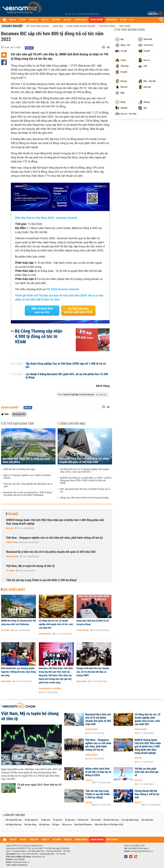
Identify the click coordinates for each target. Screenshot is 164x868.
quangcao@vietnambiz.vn (142, 851)
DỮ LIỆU (123, 20)
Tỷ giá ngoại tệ (31, 820)
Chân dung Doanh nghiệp (81, 26)
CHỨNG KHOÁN (81, 20)
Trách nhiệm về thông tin (17, 865)
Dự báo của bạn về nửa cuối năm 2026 (78, 310)
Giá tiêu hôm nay (111, 820)
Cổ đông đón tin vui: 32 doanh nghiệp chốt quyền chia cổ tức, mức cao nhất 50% (85, 471)
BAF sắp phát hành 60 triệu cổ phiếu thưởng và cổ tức (85, 490)
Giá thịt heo (44, 825)
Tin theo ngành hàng (130, 30)
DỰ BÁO (23, 20)
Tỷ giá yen (58, 820)
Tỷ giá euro (70, 820)
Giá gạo (56, 825)
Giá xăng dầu (147, 820)
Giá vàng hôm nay (14, 820)
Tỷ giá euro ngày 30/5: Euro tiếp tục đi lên (39, 786)
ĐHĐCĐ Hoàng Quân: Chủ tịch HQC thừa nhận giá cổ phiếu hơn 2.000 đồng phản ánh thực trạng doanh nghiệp (55, 522)
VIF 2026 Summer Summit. (63, 289)
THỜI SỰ (13, 20)
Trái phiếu (125, 26)
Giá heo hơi (83, 820)
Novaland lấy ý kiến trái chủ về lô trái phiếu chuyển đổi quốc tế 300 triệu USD (84, 460)
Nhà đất (10, 528)
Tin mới (13, 514)
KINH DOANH (112, 20)
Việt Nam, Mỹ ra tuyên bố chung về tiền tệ (30, 566)
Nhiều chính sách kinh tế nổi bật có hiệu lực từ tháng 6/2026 (98, 772)
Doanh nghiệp (13, 26)
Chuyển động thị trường (50, 689)
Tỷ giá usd (45, 820)
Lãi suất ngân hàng (130, 820)
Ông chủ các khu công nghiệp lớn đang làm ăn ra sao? (28, 485)
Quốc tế (138, 803)
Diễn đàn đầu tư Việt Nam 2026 (109, 825)
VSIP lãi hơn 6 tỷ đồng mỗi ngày (19, 469)
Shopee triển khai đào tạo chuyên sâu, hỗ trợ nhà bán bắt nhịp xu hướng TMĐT (93, 672)
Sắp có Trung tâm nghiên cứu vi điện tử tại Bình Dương (27, 477)
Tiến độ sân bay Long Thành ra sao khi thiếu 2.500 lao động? (42, 580)
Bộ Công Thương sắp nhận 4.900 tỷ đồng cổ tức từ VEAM (39, 336)
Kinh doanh (6, 681)
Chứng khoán (12, 542)
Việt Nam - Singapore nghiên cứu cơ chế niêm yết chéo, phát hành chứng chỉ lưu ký (54, 538)
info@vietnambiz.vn (21, 862)
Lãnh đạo (58, 26)
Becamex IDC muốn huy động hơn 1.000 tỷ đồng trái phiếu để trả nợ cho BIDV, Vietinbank (28, 494)
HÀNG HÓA (34, 20)
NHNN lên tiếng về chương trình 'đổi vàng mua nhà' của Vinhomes (19, 622)
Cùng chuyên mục (73, 424)
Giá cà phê (96, 820)
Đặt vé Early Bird (42, 310)
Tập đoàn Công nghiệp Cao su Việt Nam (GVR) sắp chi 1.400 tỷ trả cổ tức (66, 365)
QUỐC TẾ (45, 20)
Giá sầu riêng (30, 825)
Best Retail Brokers (83, 825)
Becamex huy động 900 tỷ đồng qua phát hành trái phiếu (26, 460)
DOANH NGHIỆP (97, 20)
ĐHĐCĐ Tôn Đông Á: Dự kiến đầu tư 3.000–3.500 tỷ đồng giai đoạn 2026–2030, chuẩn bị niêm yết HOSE (86, 481)
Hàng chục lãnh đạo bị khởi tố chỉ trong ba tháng (84, 498)
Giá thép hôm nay (14, 825)
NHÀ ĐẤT (67, 20)
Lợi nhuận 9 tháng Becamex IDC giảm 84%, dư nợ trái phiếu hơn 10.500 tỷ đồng (67, 376)
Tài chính (10, 571)
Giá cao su (67, 825)
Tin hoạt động (107, 26)
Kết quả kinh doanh (38, 26)
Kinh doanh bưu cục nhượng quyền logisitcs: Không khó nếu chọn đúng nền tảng (19, 672)
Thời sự (89, 780)
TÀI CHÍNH (56, 20)
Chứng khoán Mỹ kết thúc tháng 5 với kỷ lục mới (147, 794)
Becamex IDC (19, 414)
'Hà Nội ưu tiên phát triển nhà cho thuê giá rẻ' (147, 772)
